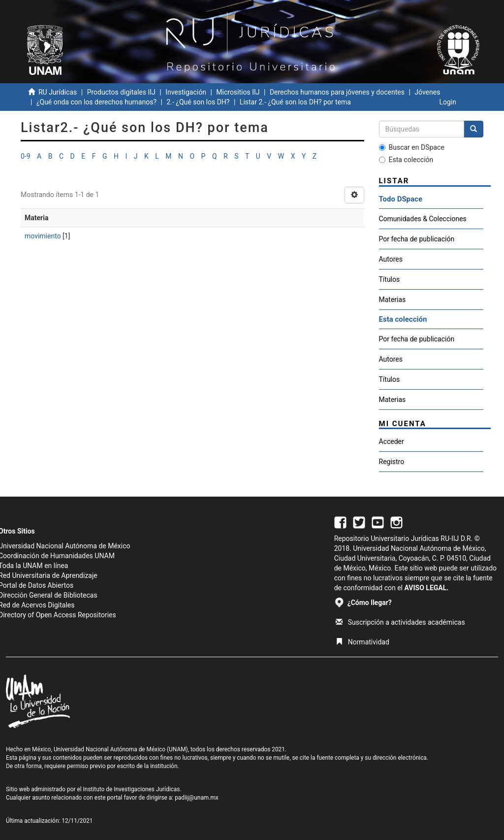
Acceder (392, 441)
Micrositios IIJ (238, 92)
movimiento (43, 236)
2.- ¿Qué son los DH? (198, 102)
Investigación (186, 92)
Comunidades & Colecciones (423, 219)
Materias (393, 300)
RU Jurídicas (58, 92)
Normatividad (362, 642)
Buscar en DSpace (412, 147)
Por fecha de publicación (417, 239)
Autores (391, 259)
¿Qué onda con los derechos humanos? (96, 102)
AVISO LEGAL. (426, 588)
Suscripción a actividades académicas (400, 622)
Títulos (390, 279)
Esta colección (406, 160)
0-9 (26, 156)
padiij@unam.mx (197, 798)
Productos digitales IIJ (121, 92)
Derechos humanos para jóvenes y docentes (337, 92)
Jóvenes (427, 92)
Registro (392, 462)
